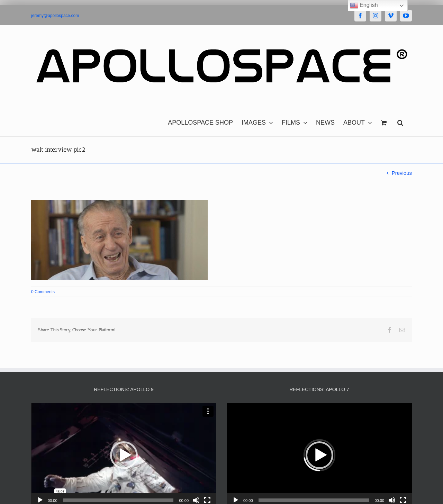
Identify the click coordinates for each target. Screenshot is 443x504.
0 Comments (43, 292)
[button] (400, 121)
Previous (402, 173)
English (364, 6)
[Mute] (196, 500)
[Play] (40, 500)
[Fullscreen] (207, 500)
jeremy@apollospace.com (55, 16)
